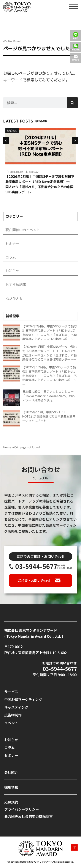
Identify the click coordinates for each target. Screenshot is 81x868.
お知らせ (12, 131)
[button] (6, 141)
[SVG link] (17, 7)
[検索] (72, 103)
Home (7, 447)
